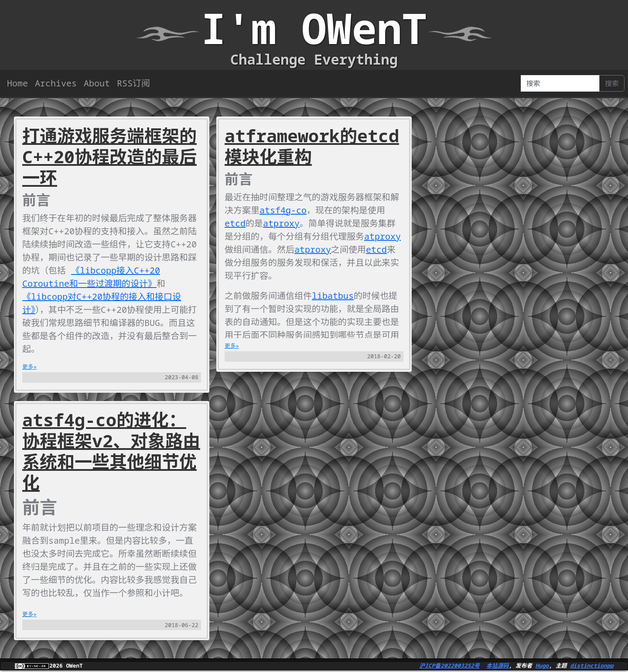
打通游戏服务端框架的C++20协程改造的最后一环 (109, 156)
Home (17, 83)
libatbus (333, 296)
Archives (56, 83)
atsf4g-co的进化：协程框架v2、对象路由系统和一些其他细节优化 (111, 451)
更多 (28, 367)
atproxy (281, 223)
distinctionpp (592, 665)
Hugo (542, 665)
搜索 (612, 83)
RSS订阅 (133, 83)
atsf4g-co (283, 210)
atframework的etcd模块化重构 (312, 146)
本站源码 (497, 665)
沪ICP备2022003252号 (450, 665)
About (97, 83)
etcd (235, 223)
